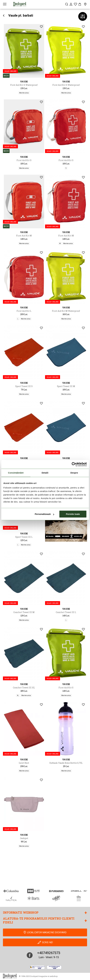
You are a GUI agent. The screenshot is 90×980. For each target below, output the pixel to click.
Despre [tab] (74, 473)
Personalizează (44, 514)
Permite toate (73, 514)
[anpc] (37, 967)
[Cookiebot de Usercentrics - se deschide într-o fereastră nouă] (74, 464)
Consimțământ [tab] (16, 473)
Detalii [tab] (45, 473)
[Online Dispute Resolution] (54, 967)
